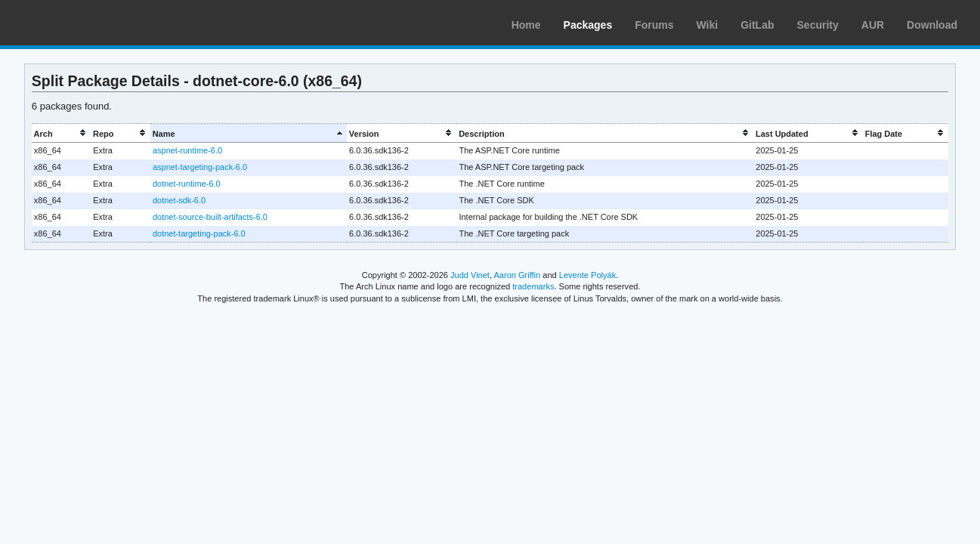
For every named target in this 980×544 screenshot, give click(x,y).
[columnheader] (61, 133)
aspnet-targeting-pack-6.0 (200, 167)
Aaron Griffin (517, 275)
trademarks (533, 286)
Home (526, 25)
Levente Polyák (587, 275)
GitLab (757, 25)
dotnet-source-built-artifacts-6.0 (210, 217)
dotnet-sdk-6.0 (179, 200)
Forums (654, 25)
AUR (873, 25)
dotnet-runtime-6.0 (187, 184)
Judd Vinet (470, 275)
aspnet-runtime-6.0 (187, 150)
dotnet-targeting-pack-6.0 (199, 233)
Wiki (708, 25)
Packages (588, 25)
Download (932, 25)
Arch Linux (83, 23)
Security (818, 25)
